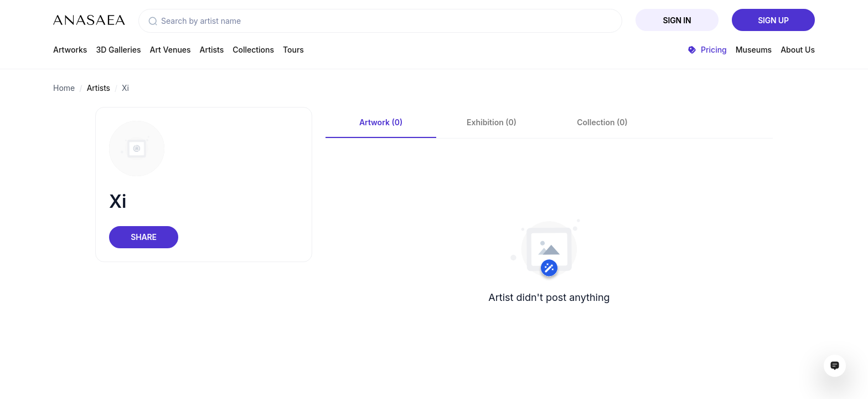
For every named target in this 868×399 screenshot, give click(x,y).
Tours (293, 50)
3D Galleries (118, 50)
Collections (253, 50)
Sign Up (773, 20)
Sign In (677, 20)
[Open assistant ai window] (835, 366)
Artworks (70, 50)
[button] (153, 21)
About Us (798, 50)
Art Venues (170, 50)
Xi (125, 88)
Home (64, 88)
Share (143, 237)
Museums (754, 50)
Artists (212, 50)
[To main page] (89, 20)
